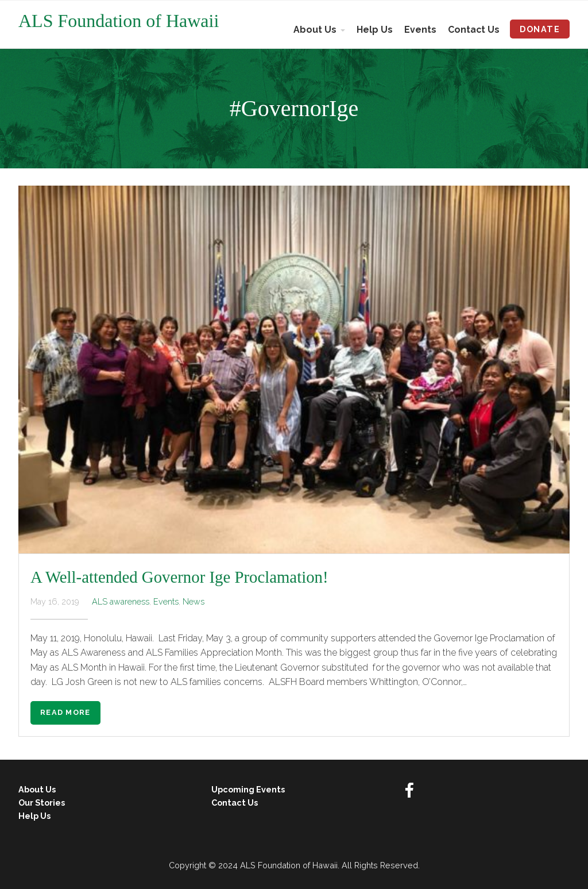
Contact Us (474, 30)
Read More (65, 712)
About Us (315, 30)
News (194, 601)
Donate (540, 29)
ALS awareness (121, 601)
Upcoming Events (248, 789)
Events (420, 30)
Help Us (375, 30)
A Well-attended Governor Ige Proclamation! (179, 577)
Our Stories (42, 803)
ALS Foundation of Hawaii (119, 21)
